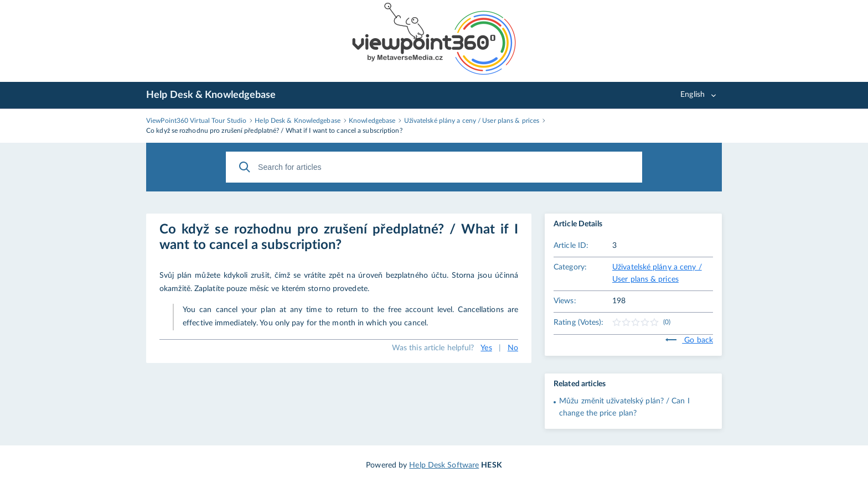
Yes (486, 348)
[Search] (245, 167)
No (513, 348)
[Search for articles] (434, 167)
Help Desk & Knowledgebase (211, 95)
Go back (689, 340)
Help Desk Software (444, 465)
